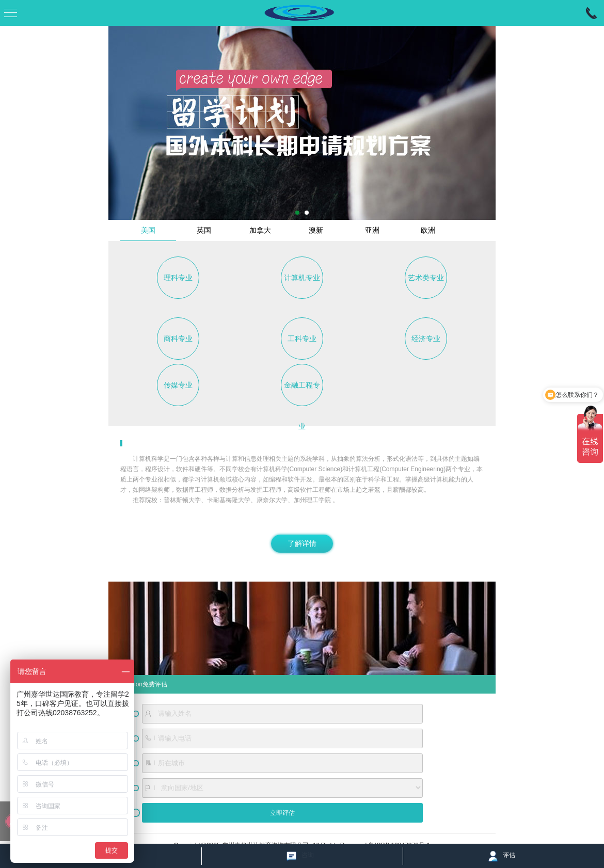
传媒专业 (178, 385)
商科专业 (178, 339)
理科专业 (178, 278)
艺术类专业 (426, 278)
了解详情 (302, 543)
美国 (148, 230)
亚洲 (372, 230)
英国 (204, 230)
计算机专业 (302, 278)
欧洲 (428, 230)
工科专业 (302, 339)
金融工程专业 (302, 393)
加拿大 (260, 230)
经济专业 (426, 339)
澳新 (316, 230)
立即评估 (282, 813)
